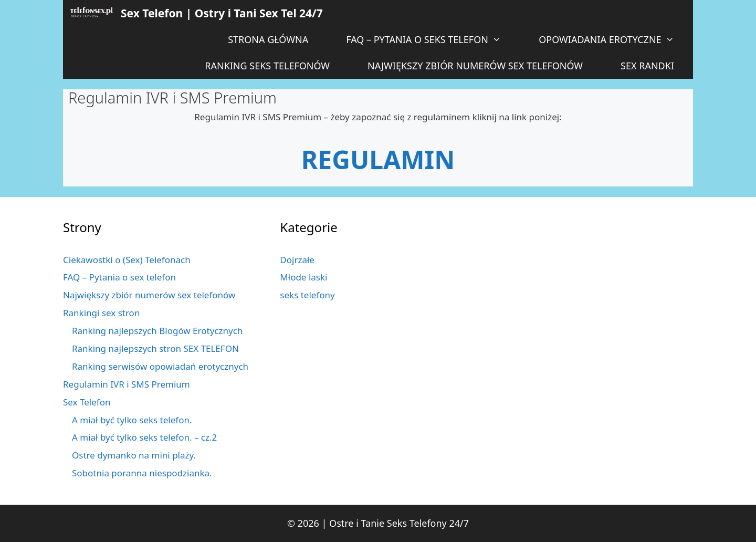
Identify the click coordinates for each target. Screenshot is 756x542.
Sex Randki (647, 66)
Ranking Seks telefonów (267, 66)
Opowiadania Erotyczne (616, 39)
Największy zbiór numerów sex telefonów (475, 66)
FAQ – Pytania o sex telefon (119, 277)
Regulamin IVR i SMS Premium (127, 384)
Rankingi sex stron (101, 313)
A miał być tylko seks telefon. (132, 420)
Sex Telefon (87, 402)
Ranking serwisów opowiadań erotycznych (160, 366)
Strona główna (268, 39)
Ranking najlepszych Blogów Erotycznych (157, 331)
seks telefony (307, 295)
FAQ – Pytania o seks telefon (433, 39)
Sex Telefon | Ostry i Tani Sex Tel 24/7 (222, 13)
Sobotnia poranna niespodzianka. (142, 473)
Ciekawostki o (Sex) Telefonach (127, 260)
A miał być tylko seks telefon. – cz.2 (144, 437)
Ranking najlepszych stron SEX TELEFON (155, 348)
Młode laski (303, 277)
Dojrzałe (297, 260)
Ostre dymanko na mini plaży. (134, 455)
